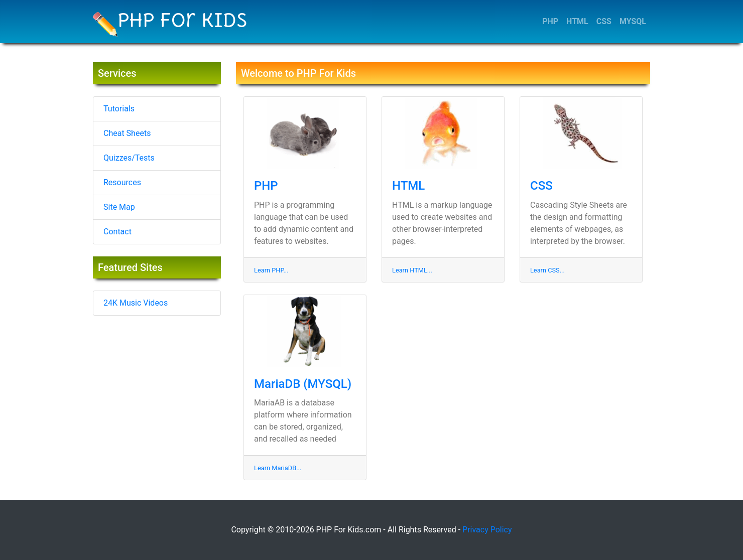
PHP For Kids (170, 23)
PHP (550, 21)
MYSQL (633, 21)
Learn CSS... (547, 270)
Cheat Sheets (127, 133)
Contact (117, 232)
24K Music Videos (136, 303)
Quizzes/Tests (129, 158)
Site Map (119, 207)
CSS (604, 21)
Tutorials (119, 109)
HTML (577, 21)
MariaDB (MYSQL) (303, 384)
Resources (122, 182)
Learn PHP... (271, 270)
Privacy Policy (487, 530)
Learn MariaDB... (278, 468)
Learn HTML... (412, 270)
